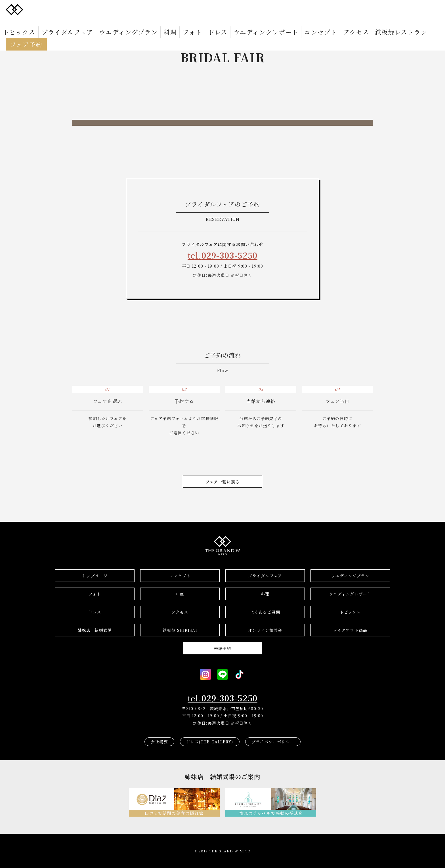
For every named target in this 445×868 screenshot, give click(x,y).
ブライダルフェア (76, 9)
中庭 (180, 594)
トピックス (42, 9)
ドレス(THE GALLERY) (210, 742)
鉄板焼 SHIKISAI (180, 630)
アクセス (280, 9)
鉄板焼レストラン (311, 9)
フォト (164, 9)
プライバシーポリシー (273, 742)
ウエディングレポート (217, 9)
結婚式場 (95, 630)
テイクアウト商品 (350, 630)
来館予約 (222, 648)
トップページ (95, 576)
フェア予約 (349, 9)
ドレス (183, 9)
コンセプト (255, 9)
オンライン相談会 (265, 630)
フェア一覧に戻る (222, 482)
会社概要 (159, 742)
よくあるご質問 (265, 612)
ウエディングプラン (118, 9)
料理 (148, 9)
